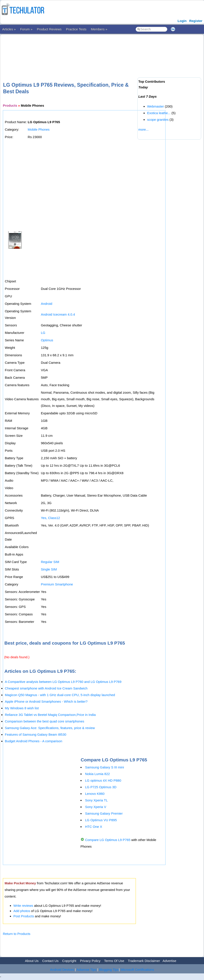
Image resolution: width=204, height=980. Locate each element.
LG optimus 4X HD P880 (103, 780)
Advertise (169, 961)
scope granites (158, 120)
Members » (99, 29)
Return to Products (17, 934)
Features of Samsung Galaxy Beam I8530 (36, 734)
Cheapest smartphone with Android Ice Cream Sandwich (46, 688)
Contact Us (50, 961)
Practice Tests (76, 29)
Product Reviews (49, 29)
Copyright (69, 961)
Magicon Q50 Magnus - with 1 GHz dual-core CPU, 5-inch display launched (60, 695)
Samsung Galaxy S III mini (105, 767)
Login (182, 21)
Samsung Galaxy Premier (104, 813)
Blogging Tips (109, 970)
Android (47, 304)
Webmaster (155, 106)
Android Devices (62, 970)
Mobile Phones (39, 129)
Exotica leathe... (159, 113)
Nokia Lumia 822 (97, 774)
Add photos (22, 911)
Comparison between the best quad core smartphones (45, 721)
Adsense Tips (86, 970)
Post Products (24, 916)
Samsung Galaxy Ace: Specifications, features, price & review (50, 728)
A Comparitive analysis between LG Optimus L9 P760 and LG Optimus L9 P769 (63, 682)
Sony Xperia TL (96, 800)
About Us (32, 961)
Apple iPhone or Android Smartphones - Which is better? (46, 701)
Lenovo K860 (95, 794)
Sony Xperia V (96, 807)
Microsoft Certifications (137, 970)
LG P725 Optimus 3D (101, 787)
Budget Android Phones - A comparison (34, 741)
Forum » (26, 29)
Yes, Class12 (50, 518)
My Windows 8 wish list (22, 708)
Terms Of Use (114, 961)
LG (43, 333)
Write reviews (23, 906)
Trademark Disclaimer (144, 961)
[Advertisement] (83, 51)
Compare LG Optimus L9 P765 (108, 840)
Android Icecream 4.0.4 (58, 314)
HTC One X (94, 827)
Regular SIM (50, 562)
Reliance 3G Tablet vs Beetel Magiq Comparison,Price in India (50, 715)
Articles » (9, 29)
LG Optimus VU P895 (101, 820)
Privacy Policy (90, 961)
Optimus (47, 340)
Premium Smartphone (57, 584)
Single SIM (49, 569)
